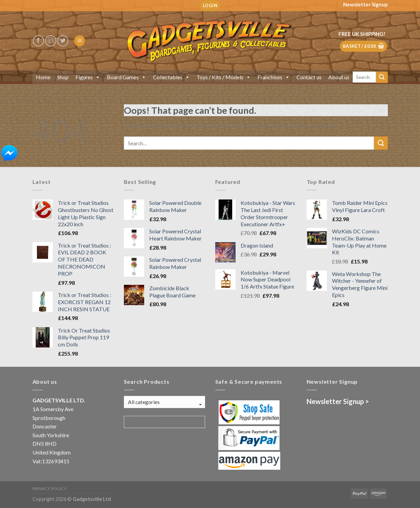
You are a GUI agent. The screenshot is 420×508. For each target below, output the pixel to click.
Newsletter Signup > (338, 401)
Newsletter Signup (366, 4)
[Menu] (80, 41)
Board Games (127, 77)
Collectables (171, 77)
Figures (88, 77)
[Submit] (382, 77)
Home (43, 77)
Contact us (309, 77)
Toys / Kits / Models (224, 77)
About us (339, 77)
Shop (63, 77)
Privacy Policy (50, 489)
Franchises (274, 77)
